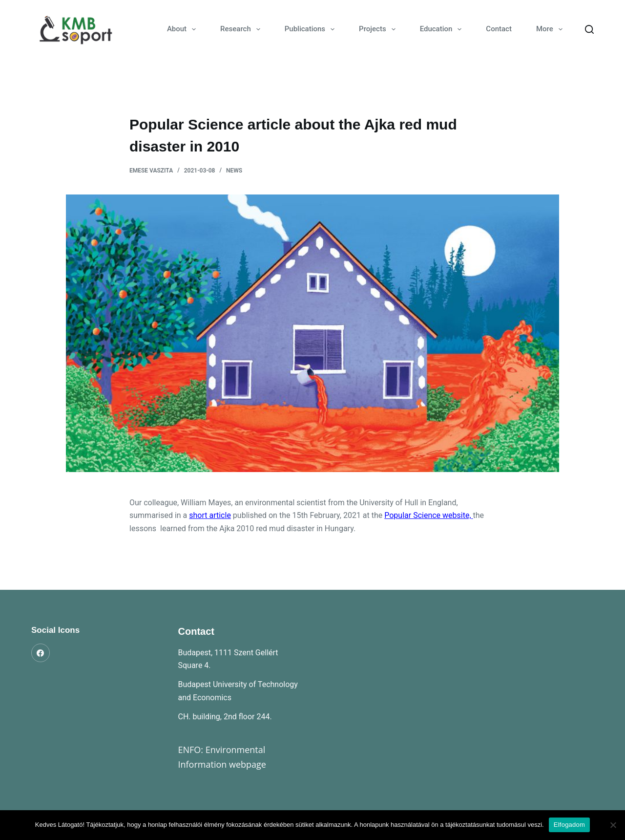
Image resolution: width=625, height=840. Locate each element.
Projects (379, 29)
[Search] (589, 29)
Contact (499, 29)
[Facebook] (41, 653)
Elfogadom (569, 825)
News (234, 171)
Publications (312, 29)
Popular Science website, (428, 515)
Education (443, 29)
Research (242, 29)
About (183, 29)
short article (210, 515)
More (551, 29)
